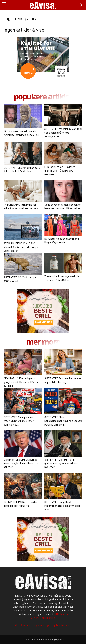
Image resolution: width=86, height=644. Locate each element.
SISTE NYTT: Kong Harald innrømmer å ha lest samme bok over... (62, 506)
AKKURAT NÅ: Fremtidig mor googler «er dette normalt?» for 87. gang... (21, 382)
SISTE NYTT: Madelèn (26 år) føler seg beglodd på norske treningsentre (63, 133)
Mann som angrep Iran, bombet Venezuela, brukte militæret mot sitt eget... (21, 463)
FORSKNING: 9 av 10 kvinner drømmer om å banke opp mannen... (60, 171)
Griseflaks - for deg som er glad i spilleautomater (43, 625)
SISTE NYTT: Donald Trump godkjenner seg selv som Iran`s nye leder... (61, 463)
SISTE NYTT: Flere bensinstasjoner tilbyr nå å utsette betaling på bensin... (63, 421)
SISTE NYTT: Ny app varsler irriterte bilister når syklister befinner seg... (19, 421)
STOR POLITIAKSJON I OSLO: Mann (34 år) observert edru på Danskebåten (21, 247)
